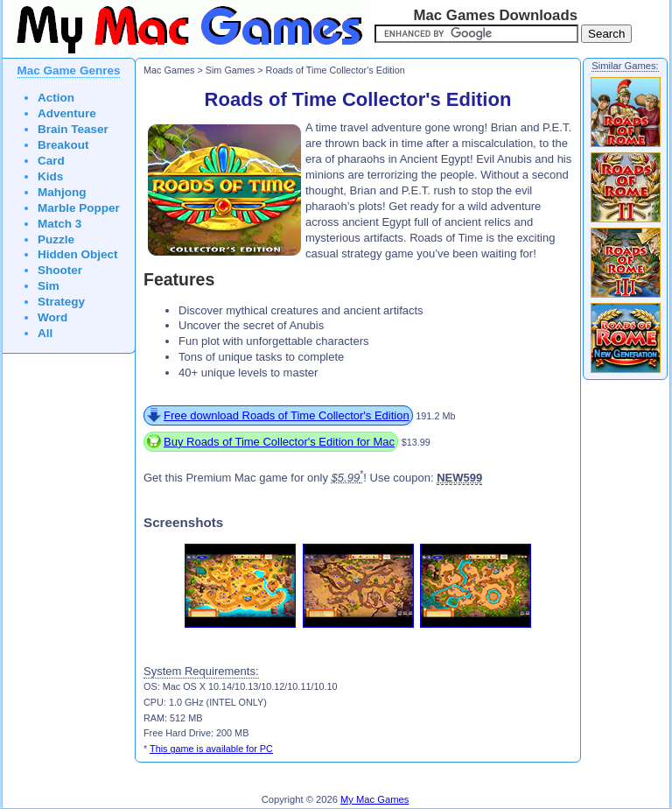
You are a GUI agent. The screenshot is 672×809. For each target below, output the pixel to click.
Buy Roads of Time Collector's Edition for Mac (279, 442)
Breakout (63, 145)
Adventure (67, 113)
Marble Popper (79, 208)
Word (52, 317)
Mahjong (62, 192)
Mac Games (169, 70)
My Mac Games (374, 799)
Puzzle (56, 239)
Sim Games (231, 70)
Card (51, 161)
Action (56, 98)
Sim (49, 286)
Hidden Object (78, 254)
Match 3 (59, 224)
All (45, 333)
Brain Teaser (73, 129)
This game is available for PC (211, 749)
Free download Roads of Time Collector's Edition (287, 415)
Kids (50, 176)
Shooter (60, 270)
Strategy (61, 302)
